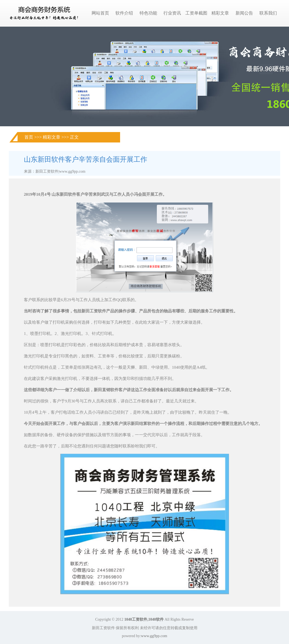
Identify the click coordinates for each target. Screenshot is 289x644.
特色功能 (148, 13)
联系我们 (268, 13)
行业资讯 (172, 13)
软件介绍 (124, 13)
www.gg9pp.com (154, 636)
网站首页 (100, 13)
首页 (29, 137)
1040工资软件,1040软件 (144, 619)
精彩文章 (220, 13)
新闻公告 (244, 13)
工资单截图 (196, 13)
